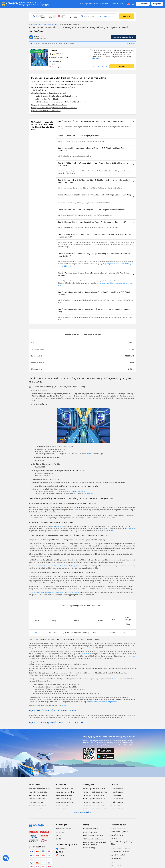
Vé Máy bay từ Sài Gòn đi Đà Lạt (94, 802)
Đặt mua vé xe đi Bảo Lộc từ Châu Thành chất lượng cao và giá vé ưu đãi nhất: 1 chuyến (69, 78)
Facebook (62, 849)
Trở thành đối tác (118, 4)
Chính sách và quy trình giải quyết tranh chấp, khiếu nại (94, 843)
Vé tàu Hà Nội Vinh (62, 809)
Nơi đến (63, 15)
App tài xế (114, 839)
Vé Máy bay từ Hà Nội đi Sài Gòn (94, 789)
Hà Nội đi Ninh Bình (117, 789)
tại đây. (64, 705)
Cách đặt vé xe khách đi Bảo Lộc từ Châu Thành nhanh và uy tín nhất (54, 108)
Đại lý (113, 863)
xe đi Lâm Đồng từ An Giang (48, 24)
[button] (96, 121)
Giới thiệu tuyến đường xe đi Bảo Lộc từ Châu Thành (49, 93)
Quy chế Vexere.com (90, 832)
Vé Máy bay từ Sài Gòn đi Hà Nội (94, 795)
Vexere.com (78, 510)
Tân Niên (89, 454)
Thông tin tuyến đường (39, 90)
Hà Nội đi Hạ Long (117, 792)
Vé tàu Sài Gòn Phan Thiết (65, 792)
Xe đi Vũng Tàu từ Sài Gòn (38, 792)
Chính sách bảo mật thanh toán (94, 839)
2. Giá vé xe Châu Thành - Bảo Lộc (47, 99)
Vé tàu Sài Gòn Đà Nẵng (64, 795)
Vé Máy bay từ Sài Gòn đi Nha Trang (95, 792)
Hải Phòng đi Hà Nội (117, 809)
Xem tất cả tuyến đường (82, 812)
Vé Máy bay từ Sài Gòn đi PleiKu (94, 806)
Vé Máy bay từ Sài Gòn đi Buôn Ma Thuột (95, 810)
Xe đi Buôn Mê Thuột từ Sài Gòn (40, 789)
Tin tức (58, 836)
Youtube (62, 855)
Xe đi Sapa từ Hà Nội (36, 802)
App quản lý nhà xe (117, 835)
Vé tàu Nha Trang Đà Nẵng (65, 802)
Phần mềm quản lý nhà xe (119, 832)
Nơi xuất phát (40, 15)
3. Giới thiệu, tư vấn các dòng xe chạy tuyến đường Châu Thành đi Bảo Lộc (60, 102)
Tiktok (61, 852)
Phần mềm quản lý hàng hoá (120, 852)
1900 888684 (89, 494)
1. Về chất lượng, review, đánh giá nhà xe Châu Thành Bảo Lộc (56, 96)
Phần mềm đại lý (116, 858)
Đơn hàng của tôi (86, 4)
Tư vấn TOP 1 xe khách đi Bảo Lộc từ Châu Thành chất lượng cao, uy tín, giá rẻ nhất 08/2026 (62, 81)
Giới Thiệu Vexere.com (64, 829)
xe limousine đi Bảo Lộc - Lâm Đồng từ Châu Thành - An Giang (54, 566)
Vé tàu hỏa (61, 785)
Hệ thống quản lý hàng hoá (120, 848)
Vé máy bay (89, 785)
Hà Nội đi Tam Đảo (117, 799)
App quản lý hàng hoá (118, 855)
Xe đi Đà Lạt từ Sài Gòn (37, 799)
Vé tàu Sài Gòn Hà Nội (64, 799)
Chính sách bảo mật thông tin (93, 836)
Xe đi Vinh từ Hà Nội (36, 809)
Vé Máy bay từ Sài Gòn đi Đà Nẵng (95, 799)
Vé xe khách (33, 24)
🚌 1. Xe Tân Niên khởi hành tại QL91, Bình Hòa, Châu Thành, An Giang (59, 84)
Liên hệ (59, 839)
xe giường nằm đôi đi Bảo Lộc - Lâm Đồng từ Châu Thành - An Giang (57, 592)
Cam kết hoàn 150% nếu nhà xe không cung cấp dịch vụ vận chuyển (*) (33, 4)
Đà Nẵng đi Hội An (117, 802)
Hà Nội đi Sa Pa (116, 795)
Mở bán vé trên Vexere (102, 4)
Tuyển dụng (60, 832)
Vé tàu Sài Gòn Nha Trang (65, 789)
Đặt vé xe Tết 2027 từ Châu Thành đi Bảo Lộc (46, 111)
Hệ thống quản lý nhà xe (119, 829)
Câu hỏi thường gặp (90, 848)
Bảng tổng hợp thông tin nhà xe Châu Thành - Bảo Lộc (49, 105)
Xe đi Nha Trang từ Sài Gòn (38, 795)
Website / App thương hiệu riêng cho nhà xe (122, 843)
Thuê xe (114, 785)
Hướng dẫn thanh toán (91, 829)
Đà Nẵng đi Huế (116, 806)
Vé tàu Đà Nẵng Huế (63, 806)
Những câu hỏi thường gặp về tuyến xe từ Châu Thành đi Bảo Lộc (53, 87)
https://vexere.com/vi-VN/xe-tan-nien (74, 491)
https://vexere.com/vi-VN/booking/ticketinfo (103, 702)
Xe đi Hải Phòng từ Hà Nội (38, 806)
